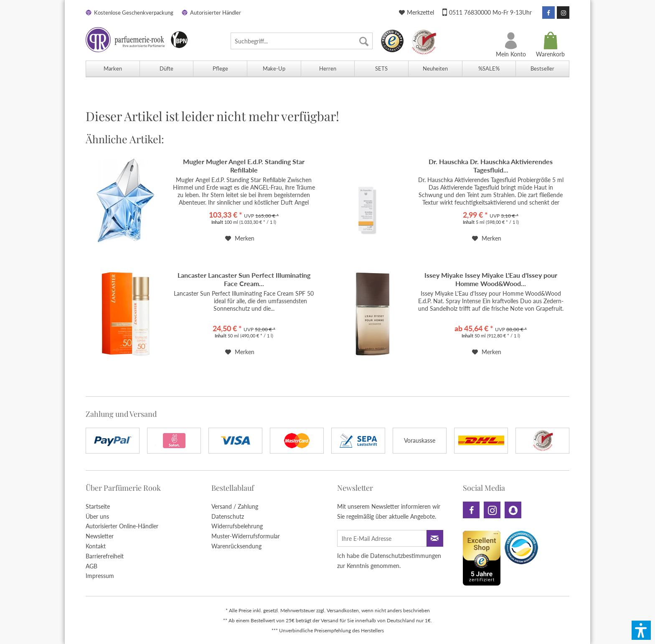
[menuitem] (302, 41)
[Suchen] (364, 41)
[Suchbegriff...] (302, 41)
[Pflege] (220, 69)
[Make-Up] (274, 69)
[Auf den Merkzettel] (240, 238)
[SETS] (381, 69)
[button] (641, 630)
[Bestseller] (542, 69)
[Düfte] (166, 69)
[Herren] (328, 69)
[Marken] (113, 69)
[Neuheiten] (435, 69)
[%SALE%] (489, 69)
